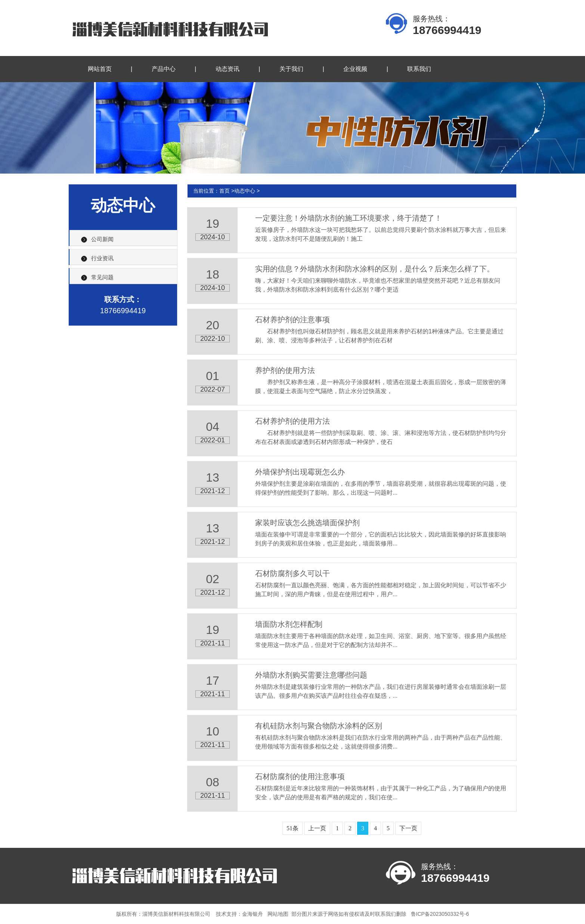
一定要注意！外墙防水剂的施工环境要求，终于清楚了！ (349, 218)
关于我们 (291, 69)
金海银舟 (253, 914)
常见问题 (102, 277)
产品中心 (164, 69)
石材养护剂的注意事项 (292, 320)
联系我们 (419, 69)
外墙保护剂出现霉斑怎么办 (300, 472)
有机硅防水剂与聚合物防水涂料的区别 (319, 726)
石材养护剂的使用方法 (292, 421)
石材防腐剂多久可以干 (292, 573)
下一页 (408, 828)
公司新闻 (102, 239)
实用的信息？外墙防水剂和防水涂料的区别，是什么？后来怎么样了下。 (375, 269)
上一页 (317, 828)
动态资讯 (227, 69)
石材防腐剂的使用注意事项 (300, 777)
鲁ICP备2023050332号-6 (440, 914)
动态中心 (245, 191)
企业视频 (355, 69)
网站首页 (100, 69)
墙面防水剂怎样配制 (289, 624)
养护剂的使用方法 (285, 370)
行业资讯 (102, 258)
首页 (225, 191)
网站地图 (278, 914)
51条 (292, 828)
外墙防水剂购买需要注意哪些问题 (311, 675)
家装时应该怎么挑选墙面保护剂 (307, 523)
